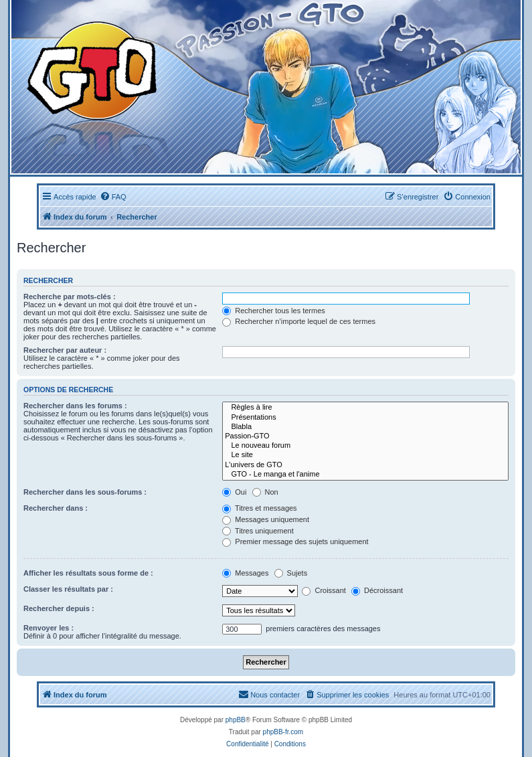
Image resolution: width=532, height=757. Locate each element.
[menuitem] (113, 197)
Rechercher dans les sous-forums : (85, 492)
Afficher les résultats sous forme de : (88, 573)
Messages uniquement (266, 519)
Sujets (291, 573)
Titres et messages (259, 508)
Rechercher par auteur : (65, 350)
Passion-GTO (365, 436)
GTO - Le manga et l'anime (365, 475)
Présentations (365, 418)
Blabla (365, 427)
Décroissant (377, 590)
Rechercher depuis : (59, 608)
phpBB (236, 720)
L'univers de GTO (365, 465)
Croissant (324, 590)
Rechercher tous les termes (274, 311)
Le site (365, 455)
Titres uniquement (258, 531)
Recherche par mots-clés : (70, 297)
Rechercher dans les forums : (75, 406)
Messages (245, 573)
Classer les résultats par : (68, 589)
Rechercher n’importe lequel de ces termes (299, 321)
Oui (234, 492)
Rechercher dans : (56, 508)
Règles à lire (365, 408)
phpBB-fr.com (283, 732)
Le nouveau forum (365, 446)
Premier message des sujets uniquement (295, 541)
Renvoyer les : (49, 628)
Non (265, 492)
